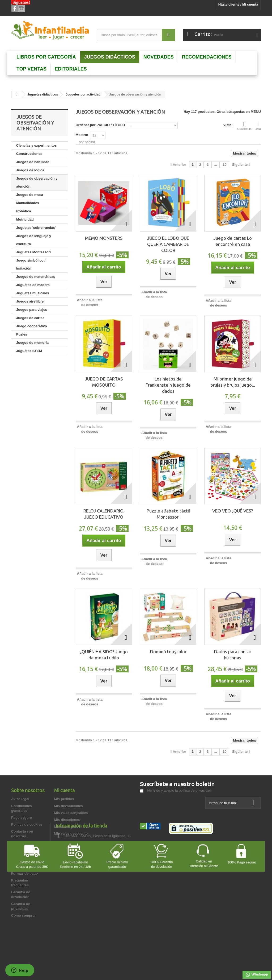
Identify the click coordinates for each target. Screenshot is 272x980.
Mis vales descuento (71, 834)
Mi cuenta (64, 790)
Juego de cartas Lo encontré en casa (233, 241)
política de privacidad (195, 790)
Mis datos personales (72, 827)
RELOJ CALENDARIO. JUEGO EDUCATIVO (104, 514)
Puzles (22, 334)
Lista (258, 126)
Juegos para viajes (32, 310)
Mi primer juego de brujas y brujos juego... (233, 382)
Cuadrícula (245, 126)
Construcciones (29, 154)
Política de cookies (27, 824)
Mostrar (82, 135)
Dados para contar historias (233, 655)
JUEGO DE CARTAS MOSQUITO (104, 382)
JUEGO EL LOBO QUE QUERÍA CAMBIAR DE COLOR (168, 244)
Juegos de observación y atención (37, 182)
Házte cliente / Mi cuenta (238, 4)
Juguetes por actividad (83, 94)
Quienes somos (24, 867)
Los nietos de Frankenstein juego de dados (168, 385)
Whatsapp (257, 975)
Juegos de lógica (30, 170)
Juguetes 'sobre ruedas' (36, 228)
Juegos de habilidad (33, 162)
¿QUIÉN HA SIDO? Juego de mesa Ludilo (104, 655)
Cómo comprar (23, 915)
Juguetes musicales (33, 293)
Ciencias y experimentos (36, 145)
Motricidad (25, 219)
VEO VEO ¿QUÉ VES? (233, 511)
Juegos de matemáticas (36, 277)
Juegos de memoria (32, 343)
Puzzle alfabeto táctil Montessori (168, 514)
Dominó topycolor (168, 652)
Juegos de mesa (30, 195)
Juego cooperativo (32, 326)
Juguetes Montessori (33, 252)
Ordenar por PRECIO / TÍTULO (100, 125)
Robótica (24, 211)
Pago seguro (22, 818)
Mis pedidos (64, 799)
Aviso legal (20, 799)
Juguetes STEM (29, 351)
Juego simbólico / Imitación (31, 264)
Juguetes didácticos (43, 94)
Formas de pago (24, 873)
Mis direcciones (67, 820)
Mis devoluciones (69, 806)
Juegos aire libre (30, 301)
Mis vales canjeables (71, 813)
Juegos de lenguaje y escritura (34, 240)
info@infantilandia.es (178, 864)
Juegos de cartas (30, 318)
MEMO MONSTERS (104, 238)
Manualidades (28, 203)
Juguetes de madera (33, 285)
